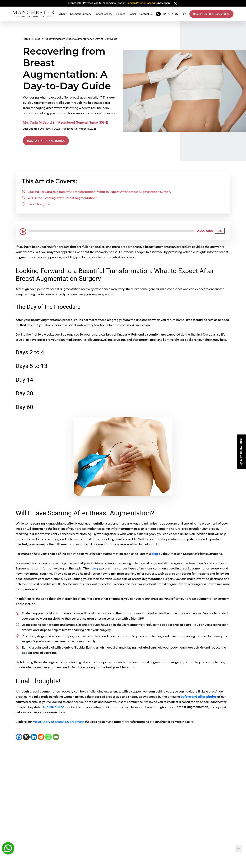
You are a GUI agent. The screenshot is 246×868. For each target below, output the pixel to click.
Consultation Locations (160, 807)
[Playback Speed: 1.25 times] (220, 231)
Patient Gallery (105, 14)
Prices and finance (154, 832)
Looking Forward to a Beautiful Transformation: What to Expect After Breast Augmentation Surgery (99, 193)
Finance (122, 14)
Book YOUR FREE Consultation (211, 14)
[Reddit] (41, 738)
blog (95, 569)
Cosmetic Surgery (82, 14)
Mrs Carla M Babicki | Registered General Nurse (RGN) (66, 122)
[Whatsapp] (8, 848)
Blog (38, 39)
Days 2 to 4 (30, 353)
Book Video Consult (241, 452)
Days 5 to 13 (31, 367)
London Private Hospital (141, 3)
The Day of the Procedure (48, 307)
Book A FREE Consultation (50, 141)
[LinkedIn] (34, 738)
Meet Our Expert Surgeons (164, 788)
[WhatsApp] (48, 738)
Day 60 (24, 408)
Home (26, 39)
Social (134, 14)
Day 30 (24, 394)
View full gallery (72, 783)
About (65, 14)
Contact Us (148, 14)
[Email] (56, 738)
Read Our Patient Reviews (163, 769)
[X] (26, 738)
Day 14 (24, 380)
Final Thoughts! (39, 205)
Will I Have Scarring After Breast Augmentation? (62, 199)
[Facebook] (19, 738)
